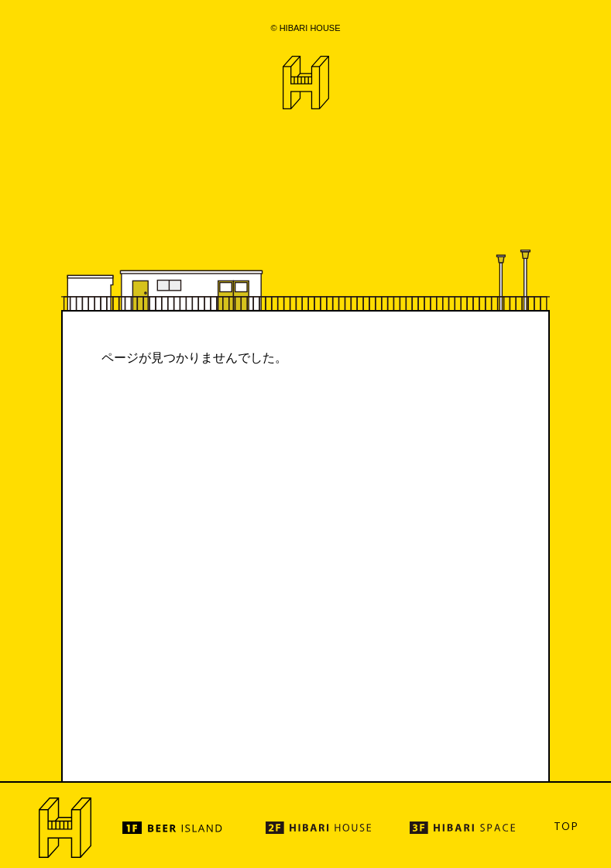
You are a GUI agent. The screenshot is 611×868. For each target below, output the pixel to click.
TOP (566, 827)
